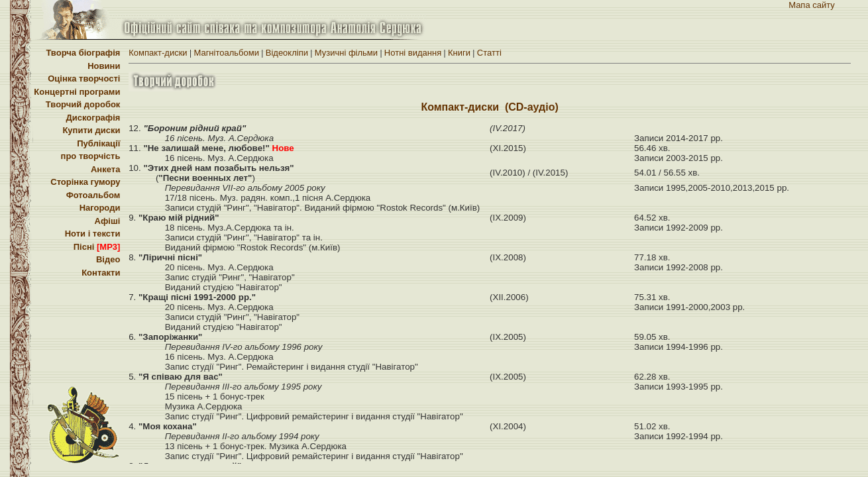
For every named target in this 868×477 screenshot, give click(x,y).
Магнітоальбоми (226, 53)
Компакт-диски (158, 53)
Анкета (105, 169)
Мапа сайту (812, 5)
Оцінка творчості (84, 79)
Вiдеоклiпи (287, 53)
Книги (459, 53)
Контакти (101, 273)
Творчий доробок (83, 104)
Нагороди (100, 208)
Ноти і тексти (93, 234)
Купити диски (91, 130)
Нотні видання (413, 53)
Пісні (97, 247)
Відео (108, 259)
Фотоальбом (93, 195)
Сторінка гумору (85, 182)
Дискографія (93, 118)
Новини (104, 66)
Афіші (108, 221)
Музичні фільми (346, 53)
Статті (489, 53)
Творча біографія (83, 53)
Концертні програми (77, 92)
